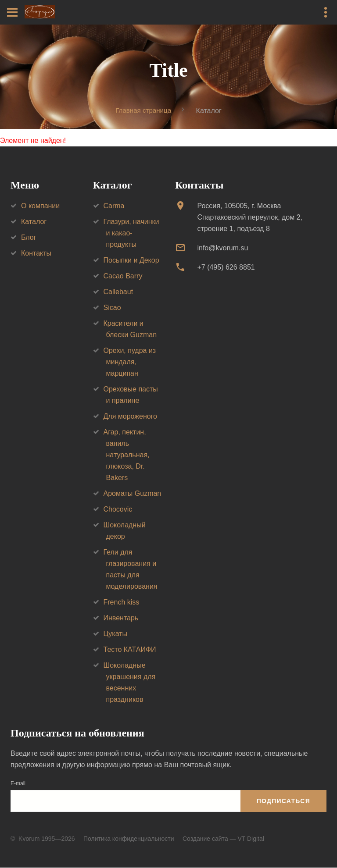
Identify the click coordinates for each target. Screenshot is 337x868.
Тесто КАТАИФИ (130, 649)
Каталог (34, 222)
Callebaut (118, 292)
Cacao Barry (123, 276)
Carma (114, 206)
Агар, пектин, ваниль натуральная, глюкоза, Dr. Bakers (127, 455)
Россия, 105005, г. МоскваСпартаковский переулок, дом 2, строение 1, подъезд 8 (250, 217)
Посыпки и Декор (131, 260)
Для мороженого (131, 416)
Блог (29, 237)
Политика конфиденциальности (129, 839)
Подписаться (283, 801)
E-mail (18, 784)
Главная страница (143, 110)
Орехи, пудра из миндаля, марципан (130, 362)
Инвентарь (121, 618)
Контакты (36, 253)
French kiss (122, 602)
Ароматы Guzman (133, 493)
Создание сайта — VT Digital (223, 839)
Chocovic (118, 509)
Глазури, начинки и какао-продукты (131, 233)
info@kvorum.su (222, 248)
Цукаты (116, 634)
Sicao (112, 308)
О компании (40, 206)
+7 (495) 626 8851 (226, 268)
